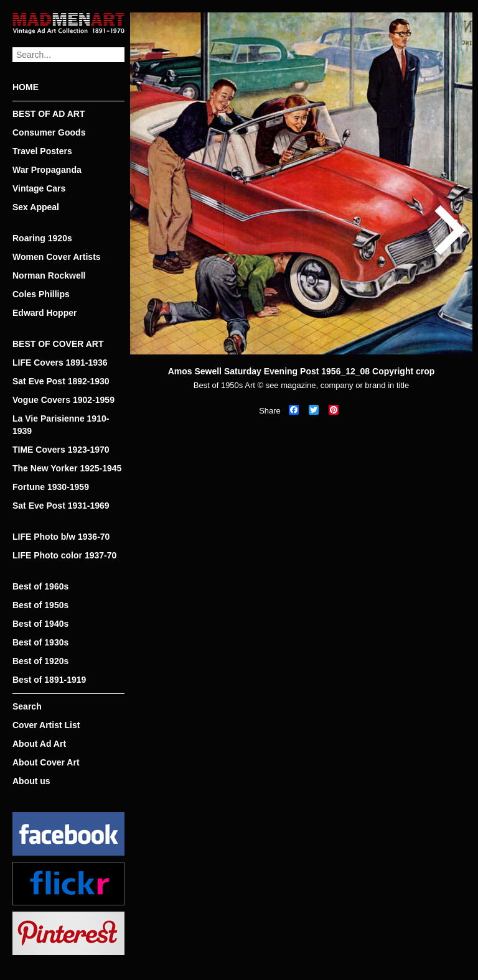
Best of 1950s (40, 605)
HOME (26, 87)
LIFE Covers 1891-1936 (60, 363)
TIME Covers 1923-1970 (61, 450)
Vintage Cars (39, 188)
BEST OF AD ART (49, 114)
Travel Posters (42, 151)
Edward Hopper (45, 313)
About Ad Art (39, 744)
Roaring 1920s (42, 238)
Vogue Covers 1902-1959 (63, 400)
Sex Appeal (36, 207)
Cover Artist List (46, 725)
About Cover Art (46, 762)
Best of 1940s (40, 624)
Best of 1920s (40, 661)
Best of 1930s (40, 642)
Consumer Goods (49, 132)
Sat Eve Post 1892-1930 (61, 381)
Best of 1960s (40, 586)
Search (27, 706)
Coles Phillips (41, 294)
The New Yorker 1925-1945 (67, 468)
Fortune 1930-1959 (51, 487)
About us (31, 781)
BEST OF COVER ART (58, 344)
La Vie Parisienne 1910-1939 (61, 425)
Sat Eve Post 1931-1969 (61, 506)
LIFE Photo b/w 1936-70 (61, 537)
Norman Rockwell (49, 275)
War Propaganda (47, 170)
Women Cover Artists (57, 257)
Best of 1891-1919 (49, 680)
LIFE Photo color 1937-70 (64, 555)
